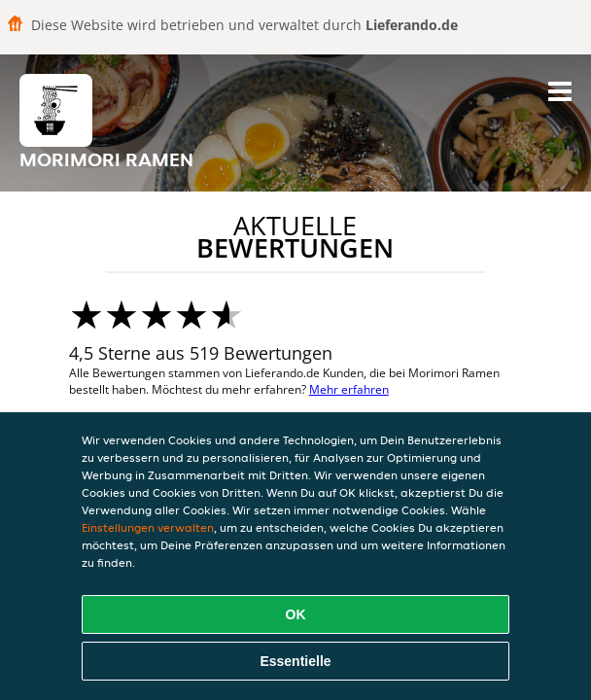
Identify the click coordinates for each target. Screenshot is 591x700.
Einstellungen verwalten (148, 527)
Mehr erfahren (349, 389)
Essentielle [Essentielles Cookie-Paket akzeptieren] (295, 661)
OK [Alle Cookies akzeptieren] (296, 614)
